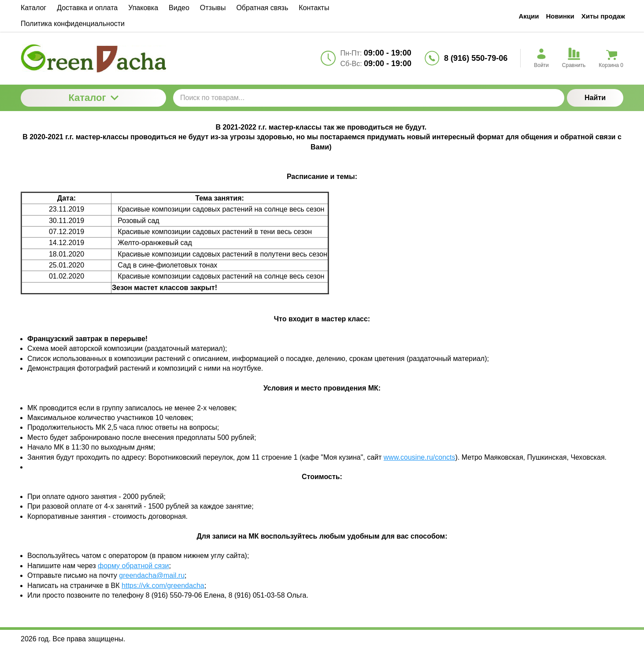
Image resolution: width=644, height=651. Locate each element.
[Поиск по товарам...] (369, 98)
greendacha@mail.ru (152, 575)
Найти (595, 98)
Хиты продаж (603, 16)
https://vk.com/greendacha (163, 586)
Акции (529, 16)
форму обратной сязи (133, 566)
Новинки (560, 16)
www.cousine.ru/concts (420, 457)
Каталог (93, 98)
